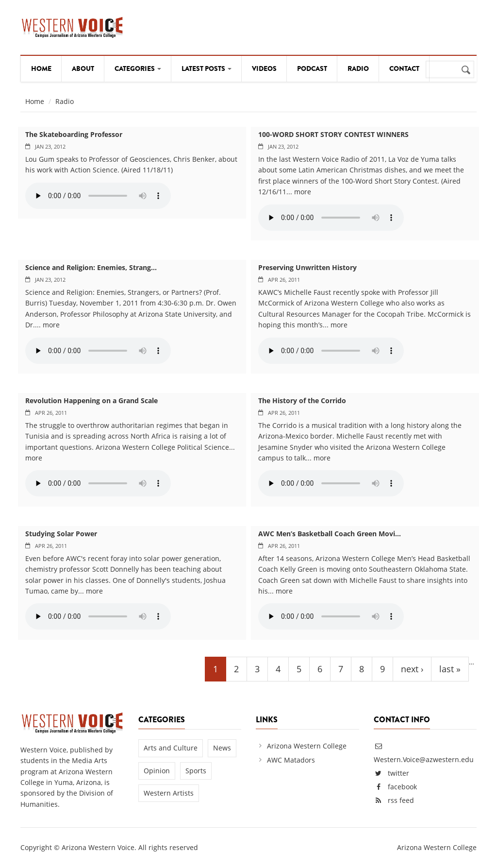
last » (450, 669)
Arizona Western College (307, 746)
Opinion (157, 771)
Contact (404, 68)
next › (412, 669)
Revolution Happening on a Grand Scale (91, 400)
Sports (196, 771)
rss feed (401, 800)
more (303, 192)
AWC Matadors (291, 760)
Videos (264, 68)
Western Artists (169, 793)
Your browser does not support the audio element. (98, 196)
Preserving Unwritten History (307, 267)
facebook (402, 787)
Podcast (312, 68)
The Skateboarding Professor (74, 134)
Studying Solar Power (61, 534)
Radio (358, 68)
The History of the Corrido (302, 400)
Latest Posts (207, 68)
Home (41, 68)
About (83, 68)
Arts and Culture (171, 748)
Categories (138, 68)
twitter (398, 773)
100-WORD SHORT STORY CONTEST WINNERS (333, 134)
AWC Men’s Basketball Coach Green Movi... (330, 534)
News (222, 748)
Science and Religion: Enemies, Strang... (91, 267)
